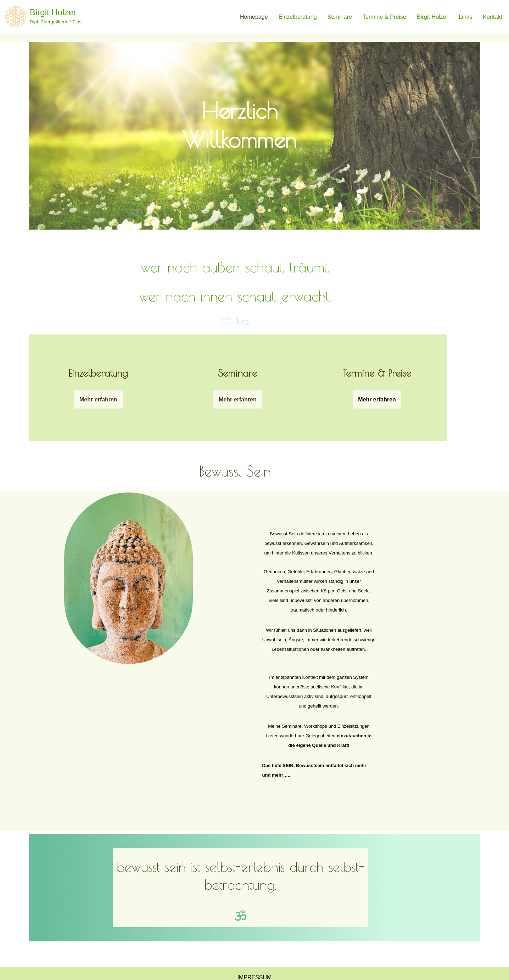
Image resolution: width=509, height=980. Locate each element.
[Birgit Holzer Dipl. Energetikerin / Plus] (43, 17)
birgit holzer (432, 17)
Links (465, 17)
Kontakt (493, 17)
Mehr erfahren (85, 375)
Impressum (255, 951)
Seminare (339, 17)
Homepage (254, 17)
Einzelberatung (297, 17)
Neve (59, 971)
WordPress (124, 971)
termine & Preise (384, 17)
